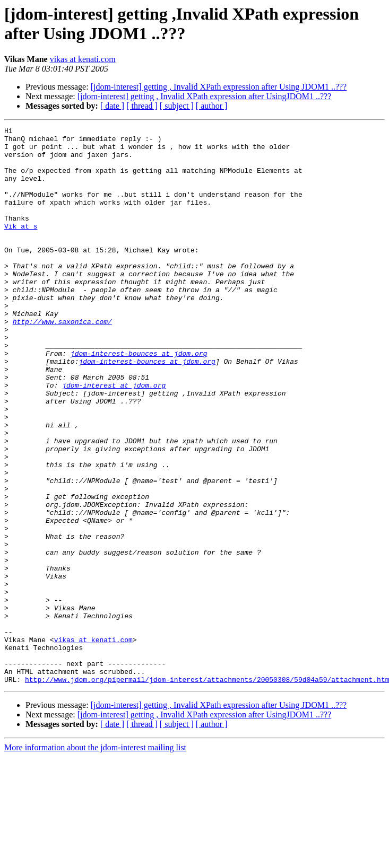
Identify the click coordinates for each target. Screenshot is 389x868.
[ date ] (112, 106)
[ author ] (212, 106)
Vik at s (21, 247)
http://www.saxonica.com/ (62, 361)
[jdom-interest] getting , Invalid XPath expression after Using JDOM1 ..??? (219, 87)
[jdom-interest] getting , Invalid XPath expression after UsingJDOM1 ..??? (205, 96)
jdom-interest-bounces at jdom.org (139, 399)
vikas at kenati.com (83, 59)
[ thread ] (142, 106)
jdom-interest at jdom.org (114, 437)
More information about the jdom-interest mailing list (95, 859)
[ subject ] (177, 106)
